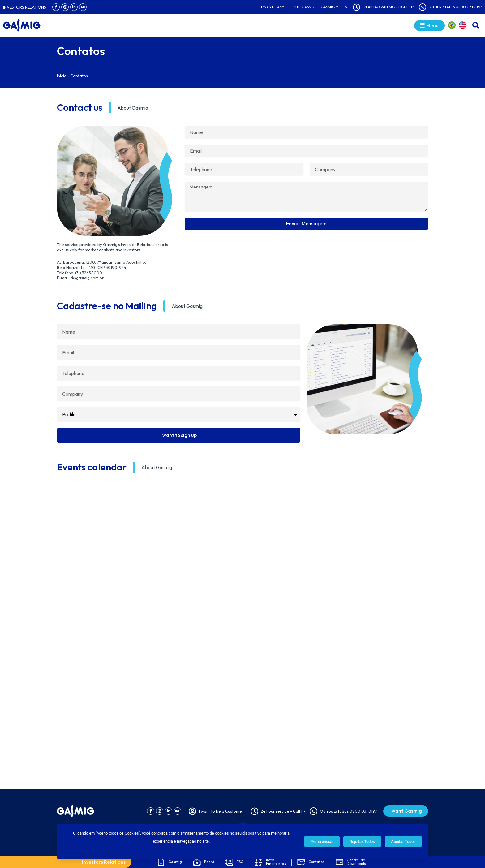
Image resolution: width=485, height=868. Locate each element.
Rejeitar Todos (362, 842)
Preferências (322, 842)
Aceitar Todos (403, 842)
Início (62, 76)
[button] (476, 25)
